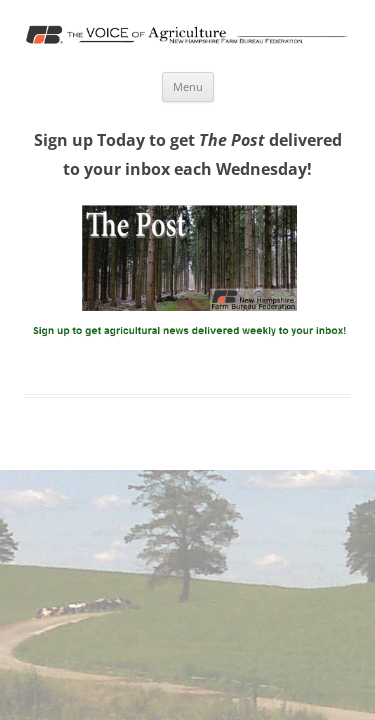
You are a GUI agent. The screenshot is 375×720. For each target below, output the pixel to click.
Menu (188, 86)
